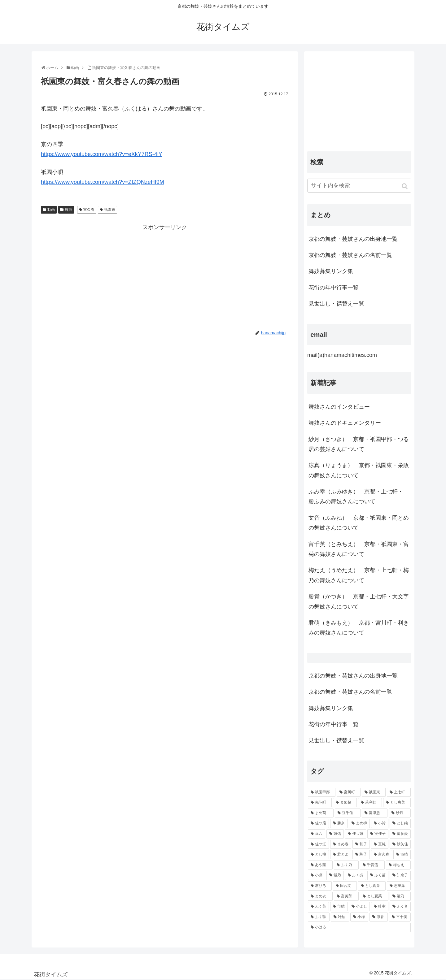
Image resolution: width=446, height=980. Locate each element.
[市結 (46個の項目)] (339, 907)
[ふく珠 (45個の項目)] (319, 917)
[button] (405, 186)
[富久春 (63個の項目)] (382, 855)
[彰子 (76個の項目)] (361, 844)
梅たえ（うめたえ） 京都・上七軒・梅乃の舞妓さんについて (359, 575)
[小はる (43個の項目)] (359, 927)
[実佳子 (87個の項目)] (378, 834)
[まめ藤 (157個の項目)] (345, 803)
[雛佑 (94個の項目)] (335, 834)
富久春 (89, 210)
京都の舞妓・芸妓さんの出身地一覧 (353, 239)
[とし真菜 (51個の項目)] (372, 886)
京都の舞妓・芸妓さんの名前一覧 (350, 255)
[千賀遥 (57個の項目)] (372, 865)
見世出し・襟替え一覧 (336, 304)
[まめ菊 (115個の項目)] (321, 813)
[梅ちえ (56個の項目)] (398, 865)
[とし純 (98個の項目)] (400, 823)
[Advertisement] (165, 276)
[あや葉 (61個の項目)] (320, 865)
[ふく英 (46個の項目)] (318, 907)
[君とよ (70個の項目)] (341, 855)
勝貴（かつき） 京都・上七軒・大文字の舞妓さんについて (359, 601)
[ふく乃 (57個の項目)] (346, 865)
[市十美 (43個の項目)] (400, 917)
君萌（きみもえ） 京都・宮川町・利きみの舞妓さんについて (359, 628)
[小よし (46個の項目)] (359, 907)
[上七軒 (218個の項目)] (399, 792)
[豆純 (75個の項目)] (380, 844)
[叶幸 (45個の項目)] (380, 907)
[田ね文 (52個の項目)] (345, 886)
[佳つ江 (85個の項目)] (318, 844)
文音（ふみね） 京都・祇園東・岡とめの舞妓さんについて (359, 523)
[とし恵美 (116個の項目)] (397, 803)
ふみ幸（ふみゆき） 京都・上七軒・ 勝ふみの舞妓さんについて (356, 497)
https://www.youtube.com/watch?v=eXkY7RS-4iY (102, 154)
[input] (359, 186)
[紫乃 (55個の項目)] (335, 875)
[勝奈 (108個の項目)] (339, 823)
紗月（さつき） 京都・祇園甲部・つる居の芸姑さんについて (359, 444)
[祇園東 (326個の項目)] (374, 792)
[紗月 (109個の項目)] (400, 813)
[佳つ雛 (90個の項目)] (356, 834)
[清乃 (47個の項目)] (400, 896)
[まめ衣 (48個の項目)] (320, 896)
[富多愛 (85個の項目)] (400, 834)
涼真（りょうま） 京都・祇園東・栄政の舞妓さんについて (359, 470)
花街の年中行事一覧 (334, 288)
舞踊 (68, 210)
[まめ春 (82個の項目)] (341, 844)
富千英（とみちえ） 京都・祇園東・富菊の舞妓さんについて (359, 549)
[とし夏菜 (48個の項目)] (374, 896)
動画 (51, 210)
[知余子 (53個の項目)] (400, 875)
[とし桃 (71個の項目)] (318, 855)
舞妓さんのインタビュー (339, 407)
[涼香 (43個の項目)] (378, 917)
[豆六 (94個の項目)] (317, 834)
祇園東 (110, 210)
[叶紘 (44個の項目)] (340, 917)
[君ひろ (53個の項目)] (320, 886)
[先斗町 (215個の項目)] (320, 803)
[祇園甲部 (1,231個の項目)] (322, 792)
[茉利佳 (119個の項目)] (370, 803)
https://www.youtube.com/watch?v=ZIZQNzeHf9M (103, 182)
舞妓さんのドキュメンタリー (345, 423)
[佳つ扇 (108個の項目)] (318, 823)
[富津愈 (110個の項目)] (375, 813)
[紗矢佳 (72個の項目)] (400, 844)
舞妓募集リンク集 (331, 271)
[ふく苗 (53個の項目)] (378, 875)
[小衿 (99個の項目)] (380, 823)
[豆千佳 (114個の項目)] (348, 813)
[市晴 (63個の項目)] (402, 855)
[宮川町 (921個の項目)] (349, 792)
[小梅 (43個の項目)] (359, 917)
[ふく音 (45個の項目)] (400, 907)
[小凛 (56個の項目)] (317, 875)
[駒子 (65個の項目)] (361, 855)
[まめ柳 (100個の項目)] (359, 823)
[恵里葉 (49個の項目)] (399, 886)
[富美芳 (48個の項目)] (346, 896)
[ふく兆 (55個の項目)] (356, 875)
